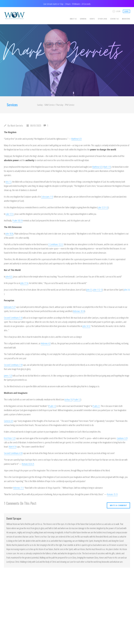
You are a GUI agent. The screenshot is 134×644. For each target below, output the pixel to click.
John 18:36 (9, 234)
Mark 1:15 (107, 167)
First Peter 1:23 (10, 438)
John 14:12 (86, 326)
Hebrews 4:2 (46, 343)
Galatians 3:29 (122, 438)
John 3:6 (127, 290)
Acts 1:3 (9, 182)
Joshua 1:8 (69, 399)
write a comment (118, 505)
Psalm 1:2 (77, 399)
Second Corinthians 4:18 (13, 453)
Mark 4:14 (12, 447)
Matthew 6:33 (76, 139)
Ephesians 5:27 (10, 307)
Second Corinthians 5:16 (13, 318)
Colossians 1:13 (47, 197)
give (126, 11)
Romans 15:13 (112, 494)
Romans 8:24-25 (28, 464)
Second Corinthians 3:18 (13, 365)
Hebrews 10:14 (79, 311)
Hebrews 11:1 (18, 488)
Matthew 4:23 (97, 167)
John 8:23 (9, 277)
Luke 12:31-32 (103, 207)
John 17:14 (24, 283)
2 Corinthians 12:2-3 (56, 244)
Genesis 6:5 (9, 421)
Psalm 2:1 (96, 406)
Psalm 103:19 (17, 220)
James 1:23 (8, 376)
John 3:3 (89, 290)
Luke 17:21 (10, 214)
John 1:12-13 (98, 290)
